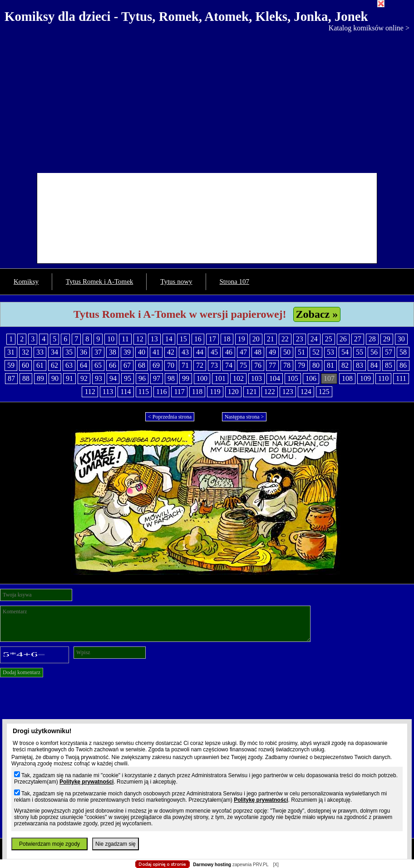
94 (113, 378)
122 (270, 392)
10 (111, 339)
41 (156, 352)
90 (55, 378)
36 (84, 352)
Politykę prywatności (86, 782)
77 (272, 365)
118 (197, 392)
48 (258, 352)
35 (69, 352)
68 (142, 365)
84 (374, 365)
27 (358, 339)
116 (161, 392)
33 (40, 352)
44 (200, 352)
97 (157, 378)
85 (389, 365)
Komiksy (26, 281)
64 (84, 365)
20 (256, 339)
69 (156, 365)
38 (113, 352)
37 (98, 352)
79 (301, 365)
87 (11, 378)
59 (11, 365)
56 (374, 352)
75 (243, 365)
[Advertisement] (207, 100)
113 (108, 392)
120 (233, 392)
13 (154, 339)
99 (186, 378)
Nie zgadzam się (116, 844)
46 (229, 352)
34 (54, 352)
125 (324, 392)
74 (229, 365)
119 (215, 392)
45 (214, 352)
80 (316, 365)
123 (288, 392)
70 (171, 365)
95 (128, 378)
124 (306, 392)
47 (243, 352)
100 (202, 378)
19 (241, 339)
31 (11, 352)
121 (251, 392)
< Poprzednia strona (170, 417)
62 (54, 365)
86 (403, 365)
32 (25, 352)
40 (142, 352)
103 (256, 378)
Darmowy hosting (212, 865)
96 (142, 378)
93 (99, 378)
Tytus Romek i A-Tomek (99, 281)
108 (347, 378)
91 (69, 378)
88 (26, 378)
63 (69, 365)
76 (258, 365)
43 (185, 352)
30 (401, 339)
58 (403, 352)
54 (345, 352)
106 (311, 378)
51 (301, 352)
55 (360, 352)
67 (127, 365)
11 (125, 339)
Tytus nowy (176, 281)
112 (90, 392)
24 (314, 339)
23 (300, 339)
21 (271, 339)
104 (275, 378)
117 (179, 392)
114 (126, 392)
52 (316, 352)
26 (343, 339)
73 (214, 365)
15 (183, 339)
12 (140, 339)
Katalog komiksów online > (369, 28)
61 (40, 365)
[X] (276, 865)
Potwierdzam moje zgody (49, 844)
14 (169, 339)
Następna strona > (244, 417)
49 (272, 352)
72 (200, 365)
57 (389, 352)
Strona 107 (234, 281)
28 (372, 339)
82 (345, 365)
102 (238, 378)
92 (84, 378)
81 (330, 365)
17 (212, 339)
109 (365, 378)
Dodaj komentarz (22, 672)
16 (198, 339)
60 (25, 365)
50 (287, 352)
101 (220, 378)
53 (330, 352)
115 (144, 392)
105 (293, 378)
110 (383, 378)
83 (360, 365)
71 (185, 365)
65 (98, 365)
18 (227, 339)
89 (40, 378)
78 (287, 365)
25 (329, 339)
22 (285, 339)
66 (113, 365)
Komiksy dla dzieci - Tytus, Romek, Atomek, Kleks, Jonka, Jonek (186, 16)
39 (127, 352)
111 (401, 378)
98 (171, 378)
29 (387, 339)
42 (171, 352)
